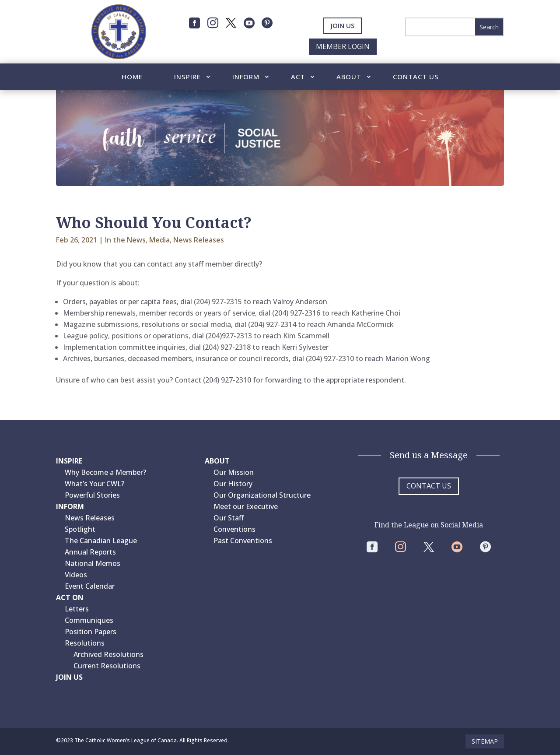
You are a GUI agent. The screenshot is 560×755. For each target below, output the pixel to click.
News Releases (199, 240)
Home (132, 77)
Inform (246, 77)
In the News (125, 240)
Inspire (187, 77)
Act (298, 77)
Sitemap (485, 741)
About (349, 77)
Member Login (343, 46)
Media (159, 240)
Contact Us (416, 77)
